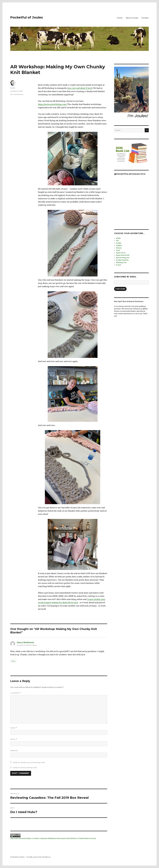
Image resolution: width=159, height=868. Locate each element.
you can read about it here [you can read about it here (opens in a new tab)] (80, 88)
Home (120, 18)
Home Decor (19, 94)
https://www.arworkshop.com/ (52, 104)
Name (13, 728)
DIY (12, 94)
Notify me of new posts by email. (25, 768)
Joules (13, 88)
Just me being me (123, 258)
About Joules (132, 18)
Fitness (119, 248)
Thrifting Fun (121, 263)
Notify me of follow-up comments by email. (29, 762)
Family (119, 243)
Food (118, 250)
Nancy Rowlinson (25, 642)
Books (118, 238)
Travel (118, 265)
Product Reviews (122, 260)
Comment (16, 693)
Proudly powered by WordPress (39, 857)
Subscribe (120, 289)
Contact (145, 18)
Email (14, 739)
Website (14, 751)
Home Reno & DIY (123, 255)
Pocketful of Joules (27, 17)
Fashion (119, 246)
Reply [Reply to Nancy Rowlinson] (13, 661)
